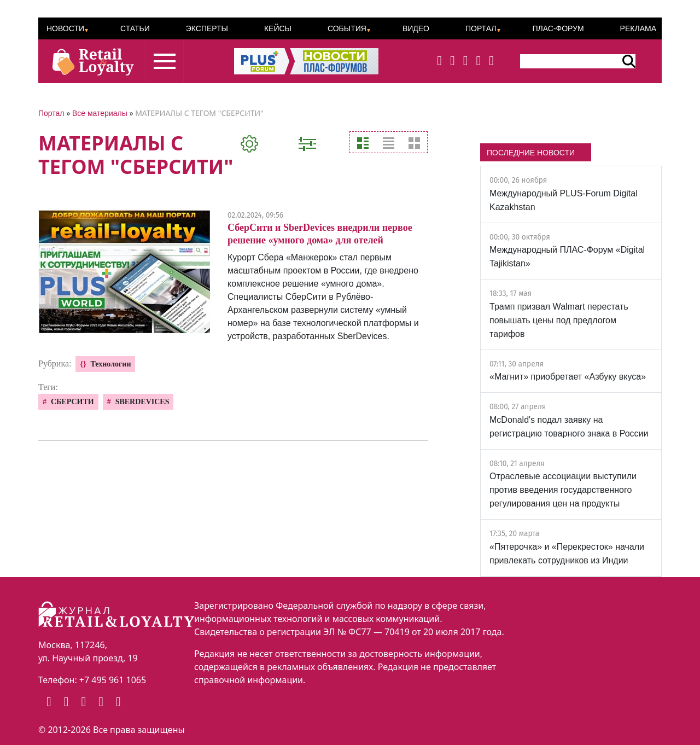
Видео (416, 28)
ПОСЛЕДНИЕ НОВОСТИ (531, 153)
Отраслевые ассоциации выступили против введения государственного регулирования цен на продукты (563, 490)
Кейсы (278, 28)
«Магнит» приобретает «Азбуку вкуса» (568, 377)
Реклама (638, 28)
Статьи (135, 28)
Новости (65, 28)
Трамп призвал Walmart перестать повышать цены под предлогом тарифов (559, 320)
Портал (481, 28)
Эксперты (207, 28)
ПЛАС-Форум (558, 28)
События (347, 28)
